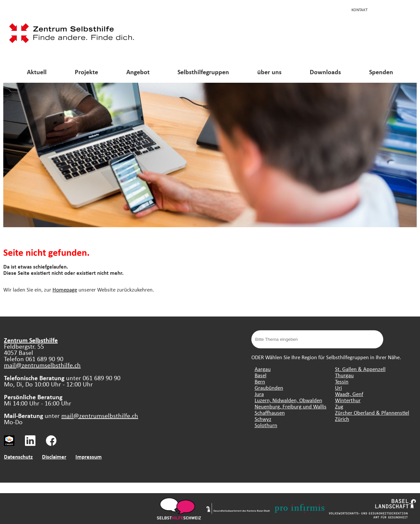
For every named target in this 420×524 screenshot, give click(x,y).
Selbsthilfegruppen (203, 72)
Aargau (263, 369)
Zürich (342, 419)
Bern (260, 381)
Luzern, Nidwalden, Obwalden (288, 400)
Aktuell (37, 72)
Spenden (381, 72)
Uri (338, 388)
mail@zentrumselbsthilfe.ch (42, 365)
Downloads (325, 72)
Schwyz (263, 419)
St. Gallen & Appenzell (360, 369)
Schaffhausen (270, 413)
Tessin (342, 381)
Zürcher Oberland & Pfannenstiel (372, 413)
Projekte (86, 72)
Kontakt (359, 10)
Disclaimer (54, 457)
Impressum (89, 457)
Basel (261, 375)
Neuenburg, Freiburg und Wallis (291, 406)
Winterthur (348, 400)
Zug (339, 406)
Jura (259, 394)
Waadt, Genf (349, 394)
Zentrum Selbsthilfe (31, 340)
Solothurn (266, 425)
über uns (269, 72)
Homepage (65, 289)
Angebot (138, 72)
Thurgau (344, 375)
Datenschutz (18, 457)
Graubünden (269, 388)
